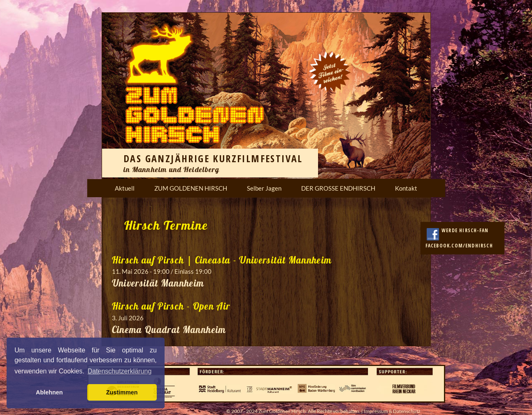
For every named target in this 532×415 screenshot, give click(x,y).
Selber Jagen (264, 188)
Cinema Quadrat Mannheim (169, 330)
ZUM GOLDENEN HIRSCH (191, 188)
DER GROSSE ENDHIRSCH (338, 188)
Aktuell (125, 188)
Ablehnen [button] (49, 392)
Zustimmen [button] (122, 392)
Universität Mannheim (158, 283)
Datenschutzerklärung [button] (120, 371)
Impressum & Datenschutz (392, 411)
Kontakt (406, 188)
